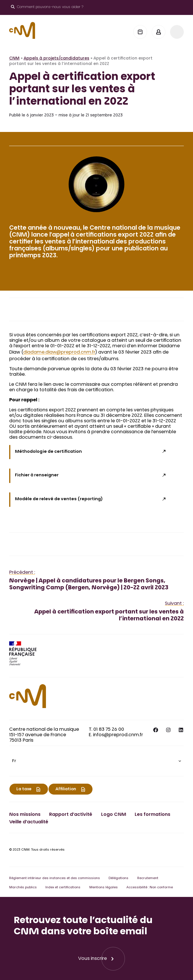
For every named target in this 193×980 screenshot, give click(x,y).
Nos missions (25, 815)
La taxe (24, 789)
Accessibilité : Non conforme (150, 888)
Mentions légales (104, 888)
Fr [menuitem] (14, 761)
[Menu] (177, 32)
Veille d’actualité (29, 822)
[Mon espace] (159, 32)
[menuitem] (96, 761)
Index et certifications (63, 888)
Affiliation (66, 789)
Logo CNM (114, 815)
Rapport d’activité (71, 815)
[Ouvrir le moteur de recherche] (47, 7)
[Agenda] (140, 32)
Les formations (153, 815)
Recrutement (148, 878)
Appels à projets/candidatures (56, 59)
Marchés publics (23, 888)
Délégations (118, 878)
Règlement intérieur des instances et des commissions (55, 878)
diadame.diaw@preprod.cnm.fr (59, 352)
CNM (14, 59)
